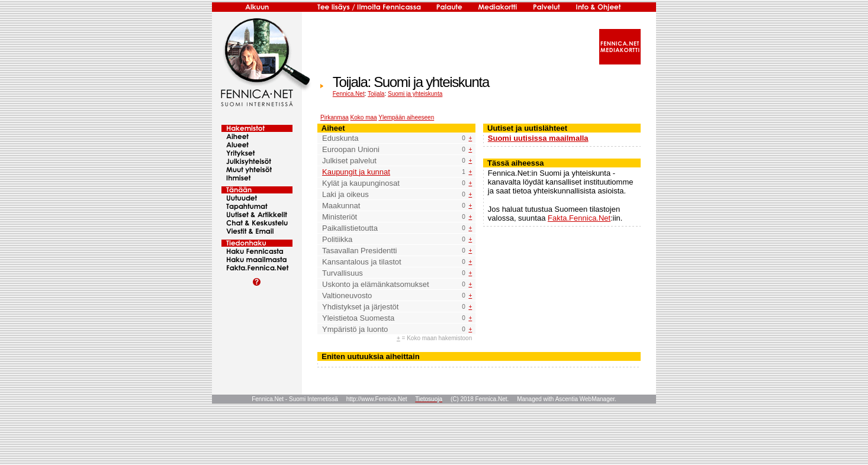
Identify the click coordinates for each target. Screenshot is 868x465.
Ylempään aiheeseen (406, 117)
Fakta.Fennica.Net (579, 218)
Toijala (376, 94)
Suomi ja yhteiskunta (415, 94)
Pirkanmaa (335, 117)
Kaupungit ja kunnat (356, 172)
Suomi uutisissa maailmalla (538, 138)
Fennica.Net (349, 94)
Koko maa (364, 117)
